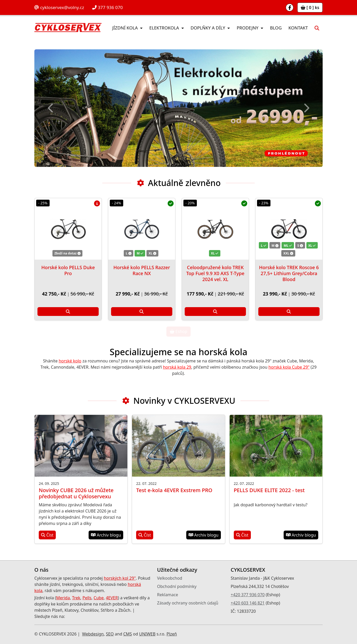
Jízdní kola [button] (125, 28)
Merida (63, 598)
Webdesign (93, 634)
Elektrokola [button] (165, 28)
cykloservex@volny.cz (59, 7)
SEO (110, 634)
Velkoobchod (170, 578)
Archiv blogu (106, 535)
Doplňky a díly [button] (208, 28)
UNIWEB (147, 634)
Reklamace (168, 595)
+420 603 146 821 (248, 603)
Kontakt (298, 28)
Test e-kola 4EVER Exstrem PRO (174, 490)
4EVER (112, 598)
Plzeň (172, 634)
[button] (317, 28)
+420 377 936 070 (248, 595)
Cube (99, 598)
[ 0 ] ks (310, 7)
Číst (47, 535)
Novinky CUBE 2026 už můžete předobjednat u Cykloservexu (76, 493)
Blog (276, 28)
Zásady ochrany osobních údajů (188, 603)
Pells (87, 598)
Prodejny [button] (248, 28)
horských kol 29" (120, 578)
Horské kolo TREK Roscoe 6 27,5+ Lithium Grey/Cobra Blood (289, 273)
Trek (76, 598)
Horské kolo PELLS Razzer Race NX (142, 270)
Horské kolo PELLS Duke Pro (68, 270)
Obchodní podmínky (177, 586)
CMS (127, 634)
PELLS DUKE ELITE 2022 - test (269, 490)
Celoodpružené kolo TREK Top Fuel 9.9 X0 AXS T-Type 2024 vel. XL (215, 273)
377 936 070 (107, 7)
